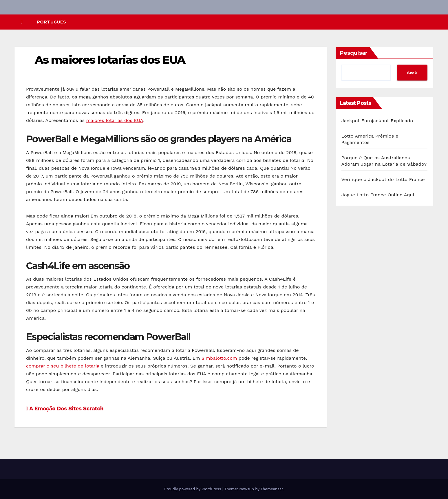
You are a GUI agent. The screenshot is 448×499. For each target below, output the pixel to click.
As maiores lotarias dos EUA (110, 60)
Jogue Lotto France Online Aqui (378, 195)
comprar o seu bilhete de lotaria (63, 366)
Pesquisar (354, 53)
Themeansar (272, 489)
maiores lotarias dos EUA (115, 120)
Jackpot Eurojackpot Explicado (377, 121)
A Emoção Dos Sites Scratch (65, 408)
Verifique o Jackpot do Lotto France (383, 179)
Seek (412, 73)
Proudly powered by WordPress (193, 489)
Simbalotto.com (219, 358)
